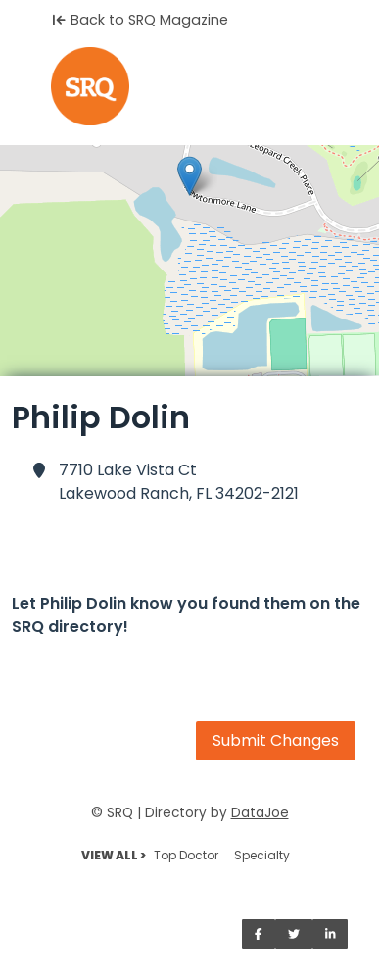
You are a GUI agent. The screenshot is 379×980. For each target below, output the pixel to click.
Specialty (262, 855)
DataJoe (260, 813)
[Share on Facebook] (259, 934)
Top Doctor (186, 855)
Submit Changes (276, 740)
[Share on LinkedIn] (331, 934)
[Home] (189, 86)
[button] (189, 176)
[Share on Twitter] (294, 934)
